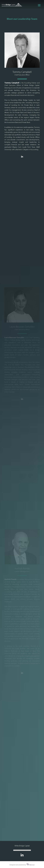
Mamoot (30, 865)
